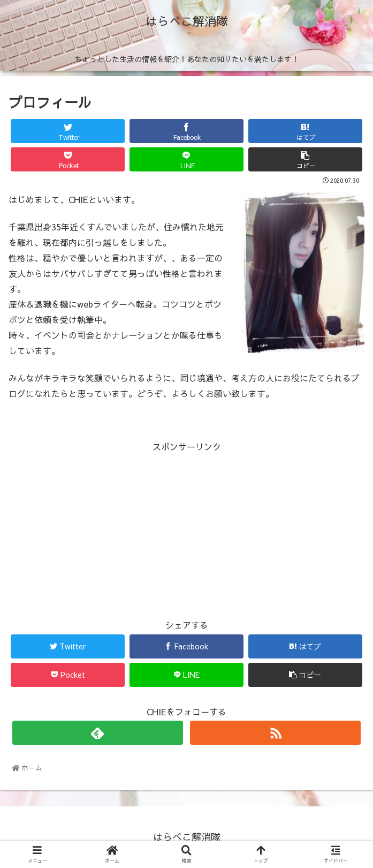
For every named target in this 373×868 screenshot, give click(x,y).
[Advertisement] (186, 529)
